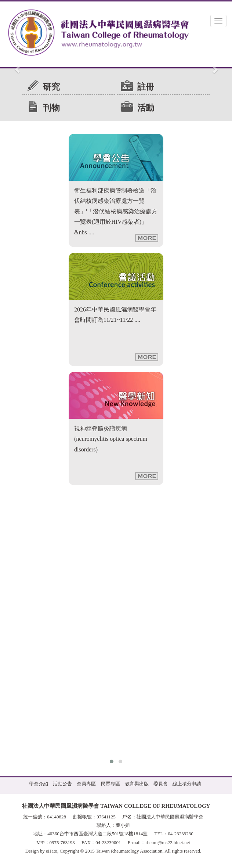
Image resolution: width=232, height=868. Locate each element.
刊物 (51, 108)
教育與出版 (137, 784)
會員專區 (86, 784)
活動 (146, 108)
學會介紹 (39, 784)
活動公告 (62, 784)
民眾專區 (110, 784)
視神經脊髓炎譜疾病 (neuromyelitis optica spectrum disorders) (111, 439)
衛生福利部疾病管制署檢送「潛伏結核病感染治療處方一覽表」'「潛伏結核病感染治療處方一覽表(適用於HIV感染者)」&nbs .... (116, 211)
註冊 (146, 87)
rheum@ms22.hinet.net (168, 842)
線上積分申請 (187, 784)
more (147, 238)
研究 (51, 87)
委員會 (161, 784)
